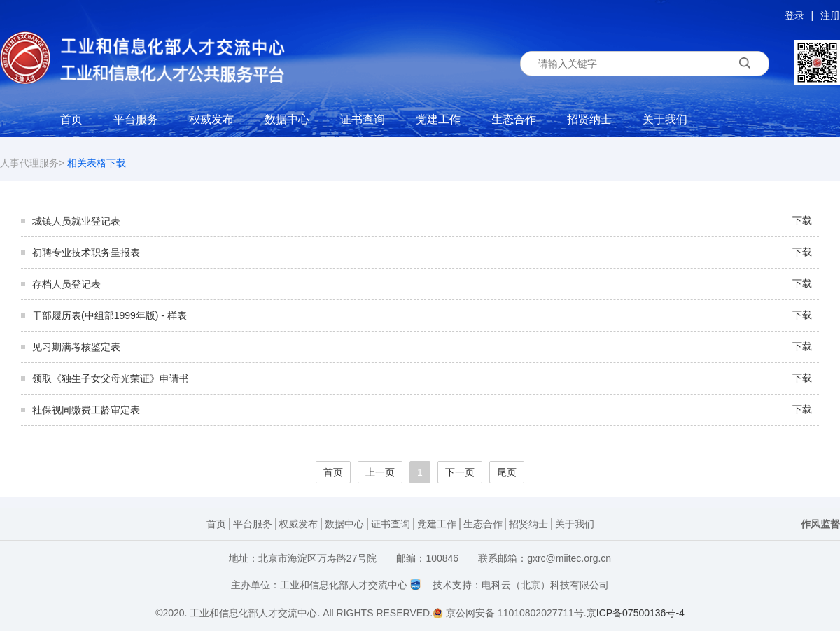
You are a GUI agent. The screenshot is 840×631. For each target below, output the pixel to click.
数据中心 (287, 119)
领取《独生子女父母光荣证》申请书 (111, 378)
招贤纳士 (589, 119)
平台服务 (136, 119)
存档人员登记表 (66, 284)
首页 (71, 119)
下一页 (460, 472)
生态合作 (514, 119)
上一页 (380, 472)
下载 (802, 221)
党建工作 (438, 119)
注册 (830, 15)
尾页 (507, 472)
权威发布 (211, 119)
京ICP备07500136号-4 (636, 613)
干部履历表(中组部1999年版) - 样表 (110, 315)
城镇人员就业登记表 (76, 221)
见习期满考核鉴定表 (76, 347)
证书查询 (363, 119)
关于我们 (665, 119)
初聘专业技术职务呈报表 (86, 253)
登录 (794, 15)
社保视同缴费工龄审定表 (86, 410)
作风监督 (820, 524)
